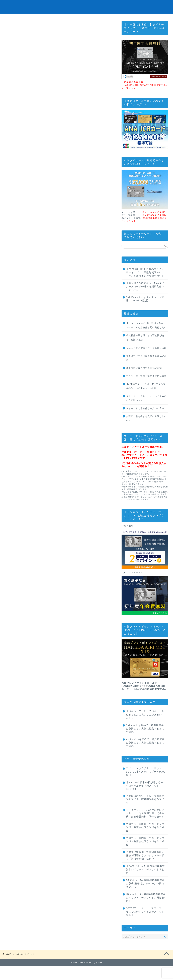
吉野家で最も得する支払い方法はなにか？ (146, 427)
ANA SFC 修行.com (86, 6)
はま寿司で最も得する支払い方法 (144, 376)
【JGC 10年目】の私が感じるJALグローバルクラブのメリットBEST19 (144, 794)
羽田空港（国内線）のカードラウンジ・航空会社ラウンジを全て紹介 (144, 853)
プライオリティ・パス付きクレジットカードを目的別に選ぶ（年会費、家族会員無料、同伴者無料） (144, 824)
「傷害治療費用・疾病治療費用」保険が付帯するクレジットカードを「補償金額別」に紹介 (144, 867)
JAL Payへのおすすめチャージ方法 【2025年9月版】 (144, 307)
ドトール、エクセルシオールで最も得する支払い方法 (146, 407)
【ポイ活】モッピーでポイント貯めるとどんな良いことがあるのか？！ (144, 723)
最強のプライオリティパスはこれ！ (86, 19)
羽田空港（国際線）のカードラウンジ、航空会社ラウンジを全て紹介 (144, 839)
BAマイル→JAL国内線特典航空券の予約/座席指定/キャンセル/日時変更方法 (143, 896)
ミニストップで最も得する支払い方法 (146, 356)
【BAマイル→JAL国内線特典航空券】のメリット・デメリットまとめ (144, 882)
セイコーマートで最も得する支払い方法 (146, 366)
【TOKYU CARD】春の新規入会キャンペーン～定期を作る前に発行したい (146, 334)
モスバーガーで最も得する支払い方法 (146, 384)
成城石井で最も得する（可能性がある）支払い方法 (145, 346)
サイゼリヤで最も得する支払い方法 (145, 417)
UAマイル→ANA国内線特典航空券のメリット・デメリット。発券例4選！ (144, 910)
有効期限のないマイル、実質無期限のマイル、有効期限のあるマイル (144, 808)
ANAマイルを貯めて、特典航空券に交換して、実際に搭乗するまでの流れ (144, 751)
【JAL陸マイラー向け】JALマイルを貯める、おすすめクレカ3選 (146, 394)
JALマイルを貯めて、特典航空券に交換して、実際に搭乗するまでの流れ (144, 737)
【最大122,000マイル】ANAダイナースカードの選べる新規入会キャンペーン (144, 295)
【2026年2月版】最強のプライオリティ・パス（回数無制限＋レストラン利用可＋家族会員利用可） (144, 279)
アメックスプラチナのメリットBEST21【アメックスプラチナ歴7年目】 (144, 780)
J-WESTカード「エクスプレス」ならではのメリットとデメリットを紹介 (144, 924)
